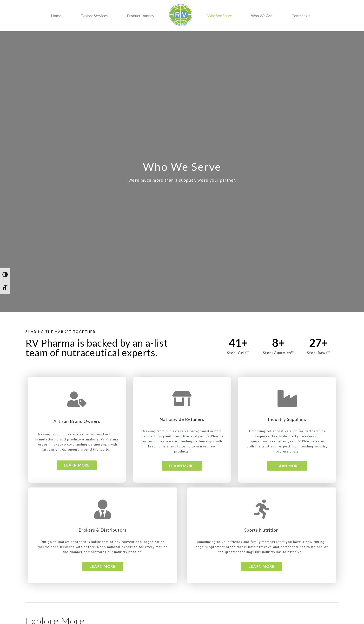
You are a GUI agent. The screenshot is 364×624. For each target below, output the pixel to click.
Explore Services (94, 16)
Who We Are (262, 16)
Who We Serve (220, 16)
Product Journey (141, 16)
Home (56, 16)
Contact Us (301, 16)
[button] (77, 465)
